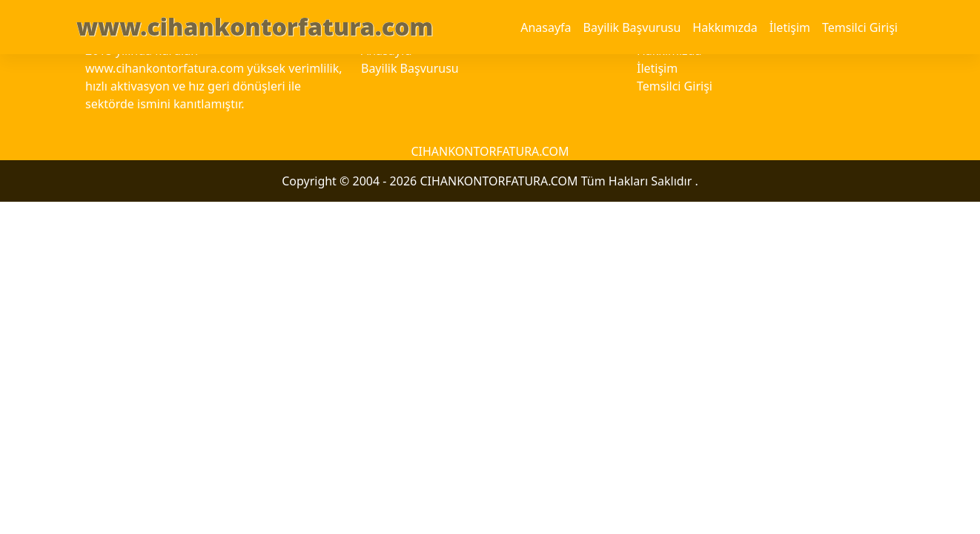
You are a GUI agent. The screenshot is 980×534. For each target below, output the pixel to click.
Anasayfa (546, 27)
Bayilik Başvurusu (632, 27)
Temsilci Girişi (860, 27)
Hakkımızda (725, 27)
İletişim (790, 27)
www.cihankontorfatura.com (255, 26)
